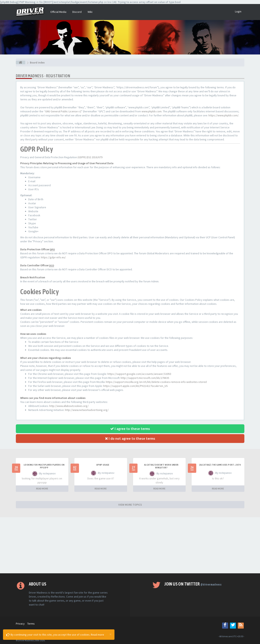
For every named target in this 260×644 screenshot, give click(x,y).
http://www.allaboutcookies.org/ (69, 406)
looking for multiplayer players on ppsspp (44, 466)
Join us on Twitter (193, 584)
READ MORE (42, 489)
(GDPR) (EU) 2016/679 (90, 157)
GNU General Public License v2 (63, 111)
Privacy (20, 624)
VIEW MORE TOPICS (130, 505)
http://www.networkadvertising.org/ (87, 410)
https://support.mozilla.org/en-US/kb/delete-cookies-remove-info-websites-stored (156, 382)
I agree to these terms (130, 429)
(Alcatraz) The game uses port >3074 (220, 465)
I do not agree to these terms (130, 438)
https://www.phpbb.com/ (224, 115)
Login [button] (238, 11)
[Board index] (21, 62)
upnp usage (103, 465)
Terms (31, 624)
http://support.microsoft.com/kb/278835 (145, 378)
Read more (97, 635)
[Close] (110, 634)
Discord (77, 12)
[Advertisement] (130, 545)
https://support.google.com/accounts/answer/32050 (139, 374)
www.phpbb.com (152, 111)
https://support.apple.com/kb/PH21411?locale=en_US (136, 386)
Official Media (58, 12)
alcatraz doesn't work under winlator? (161, 466)
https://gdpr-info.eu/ (53, 257)
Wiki (90, 12)
